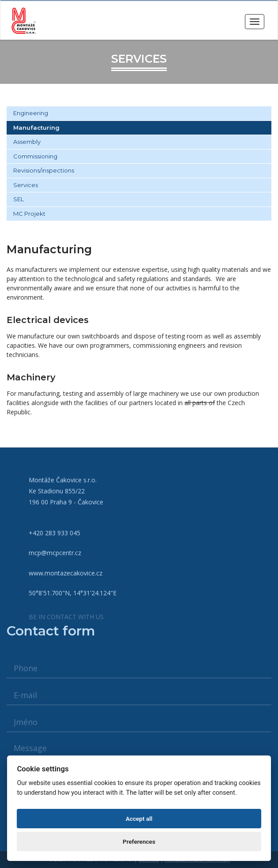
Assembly (27, 142)
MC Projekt (29, 214)
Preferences (139, 842)
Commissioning (35, 156)
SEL (19, 199)
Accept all (139, 819)
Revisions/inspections (44, 170)
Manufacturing (36, 128)
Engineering (31, 113)
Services (26, 185)
